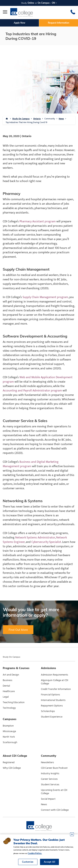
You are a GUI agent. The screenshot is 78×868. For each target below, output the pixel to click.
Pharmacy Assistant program (38, 222)
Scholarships (48, 711)
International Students (53, 700)
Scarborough (10, 742)
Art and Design (11, 675)
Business (8, 680)
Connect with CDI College (55, 810)
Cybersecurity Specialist (46, 542)
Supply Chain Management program (45, 297)
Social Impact (48, 799)
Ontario (37, 119)
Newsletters (47, 762)
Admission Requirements (55, 675)
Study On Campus (21, 119)
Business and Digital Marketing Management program (31, 464)
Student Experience (52, 717)
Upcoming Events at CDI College (54, 792)
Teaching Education (14, 702)
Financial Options (50, 695)
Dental (6, 686)
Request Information (59, 23)
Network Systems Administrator (35, 538)
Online (31, 3)
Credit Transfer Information (56, 689)
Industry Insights (50, 773)
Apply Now (20, 23)
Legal (6, 697)
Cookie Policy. (35, 853)
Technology (9, 708)
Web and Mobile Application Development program (38, 380)
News (61, 119)
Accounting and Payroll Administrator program (32, 391)
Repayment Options (52, 706)
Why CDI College (12, 768)
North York (9, 737)
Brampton (8, 726)
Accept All (49, 862)
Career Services (49, 779)
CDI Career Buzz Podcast (54, 768)
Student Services (50, 785)
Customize (28, 862)
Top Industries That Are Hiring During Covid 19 (26, 122)
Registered (9, 762)
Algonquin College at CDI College (55, 682)
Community (50, 119)
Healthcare (9, 691)
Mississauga (9, 731)
